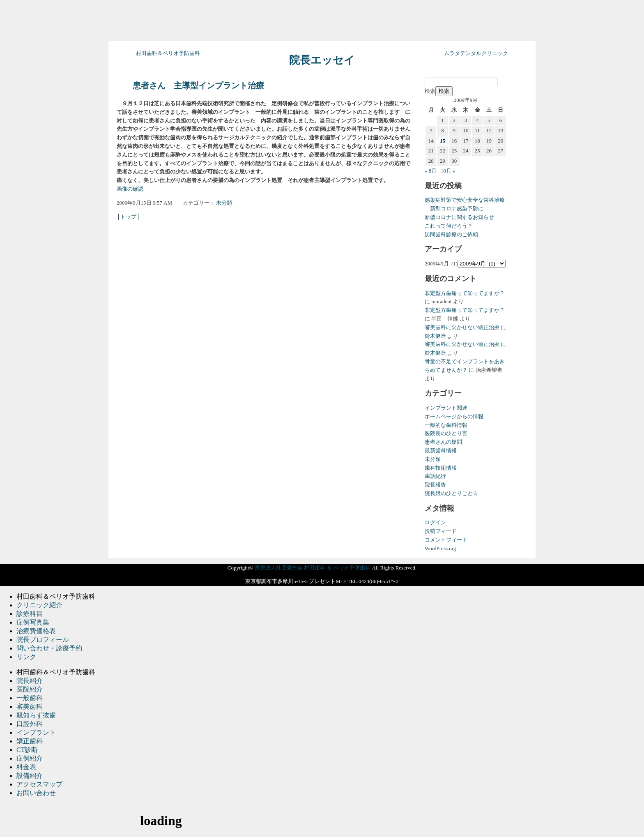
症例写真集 (33, 622)
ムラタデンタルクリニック (476, 53)
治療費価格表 (36, 631)
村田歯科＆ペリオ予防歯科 (168, 53)
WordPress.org (440, 548)
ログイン (435, 522)
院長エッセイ (322, 60)
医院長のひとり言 (446, 433)
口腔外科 (30, 724)
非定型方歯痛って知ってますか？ (465, 293)
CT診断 (27, 750)
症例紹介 (30, 758)
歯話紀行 (435, 476)
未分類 (224, 203)
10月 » (448, 171)
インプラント (36, 732)
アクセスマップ (39, 784)
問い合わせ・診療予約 (49, 648)
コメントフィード (446, 540)
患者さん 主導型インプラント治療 (198, 86)
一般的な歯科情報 (446, 425)
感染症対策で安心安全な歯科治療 (465, 200)
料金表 (26, 767)
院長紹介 (30, 681)
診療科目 (30, 614)
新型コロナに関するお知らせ (459, 217)
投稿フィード (441, 531)
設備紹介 (30, 776)
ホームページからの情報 (454, 416)
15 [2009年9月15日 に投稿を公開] (443, 141)
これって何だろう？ (449, 226)
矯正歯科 (30, 741)
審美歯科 (30, 707)
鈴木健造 (435, 336)
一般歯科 (30, 698)
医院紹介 (30, 689)
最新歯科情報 (441, 451)
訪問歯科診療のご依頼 (451, 234)
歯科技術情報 (441, 468)
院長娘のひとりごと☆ (451, 493)
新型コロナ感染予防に (454, 209)
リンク (26, 657)
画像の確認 (130, 189)
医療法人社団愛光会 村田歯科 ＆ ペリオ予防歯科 (313, 568)
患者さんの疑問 (443, 442)
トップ (128, 217)
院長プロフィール (43, 640)
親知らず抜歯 (36, 715)
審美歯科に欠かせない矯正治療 (462, 327)
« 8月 (431, 171)
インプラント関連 (446, 408)
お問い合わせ (36, 793)
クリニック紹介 (39, 605)
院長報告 (435, 485)
